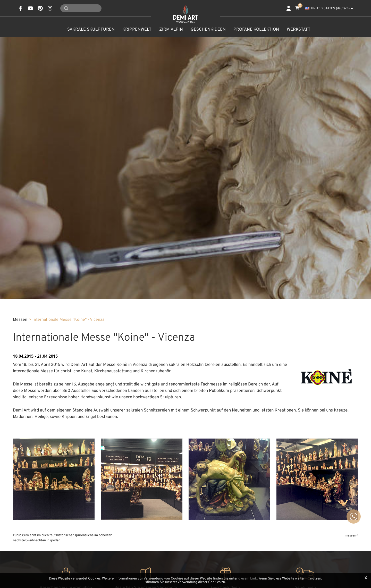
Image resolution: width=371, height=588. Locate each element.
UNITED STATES (329, 9)
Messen (20, 320)
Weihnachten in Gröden (44, 540)
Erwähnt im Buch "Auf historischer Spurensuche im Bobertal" (68, 535)
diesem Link (248, 579)
